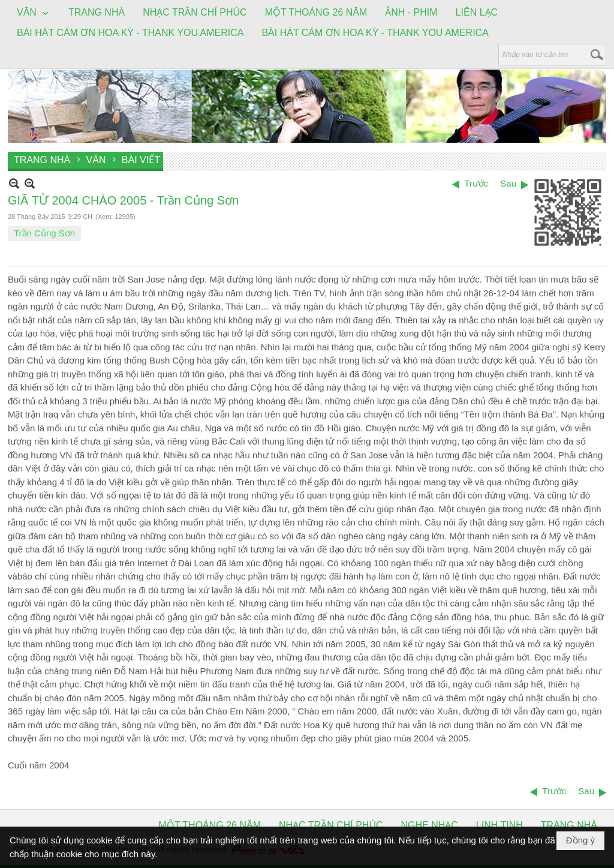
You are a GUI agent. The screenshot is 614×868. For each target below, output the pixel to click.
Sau (508, 183)
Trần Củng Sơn (44, 233)
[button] (34, 13)
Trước (476, 183)
